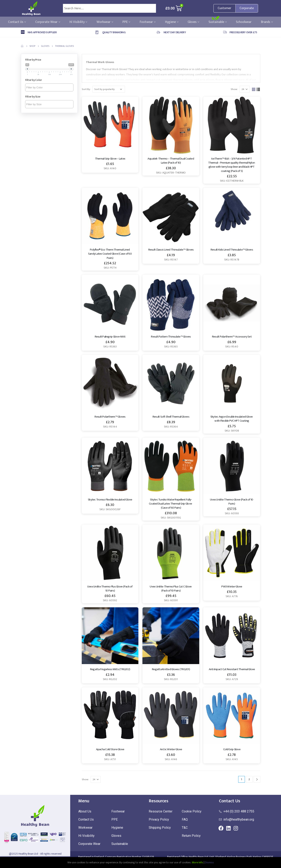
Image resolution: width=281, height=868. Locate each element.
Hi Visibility (78, 22)
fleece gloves (224, 80)
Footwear (148, 22)
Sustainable (218, 22)
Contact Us (17, 22)
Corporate (247, 8)
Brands (267, 22)
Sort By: (86, 89)
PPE (126, 22)
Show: (234, 89)
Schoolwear (244, 22)
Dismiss (209, 862)
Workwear (105, 22)
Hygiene (172, 22)
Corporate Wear (48, 22)
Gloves (193, 22)
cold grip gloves (204, 80)
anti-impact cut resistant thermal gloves (166, 80)
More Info (197, 862)
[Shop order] (109, 89)
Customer (224, 8)
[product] (110, 125)
